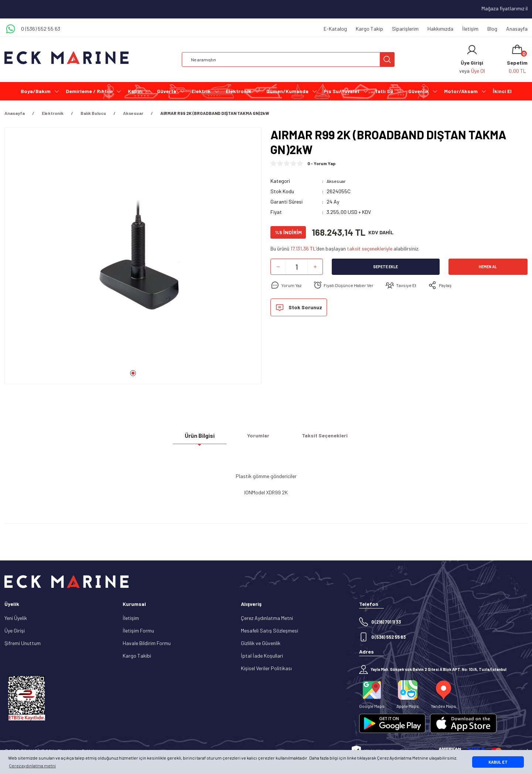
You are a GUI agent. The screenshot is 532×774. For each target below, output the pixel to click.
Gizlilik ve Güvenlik (261, 643)
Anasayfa (517, 29)
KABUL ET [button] (498, 762)
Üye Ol (478, 71)
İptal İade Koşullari (262, 656)
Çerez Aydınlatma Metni (267, 618)
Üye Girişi (15, 630)
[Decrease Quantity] (278, 267)
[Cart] (517, 59)
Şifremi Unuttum (23, 643)
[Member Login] (472, 50)
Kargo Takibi (137, 656)
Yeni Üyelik (16, 618)
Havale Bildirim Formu (147, 643)
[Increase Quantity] (315, 267)
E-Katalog (335, 29)
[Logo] (66, 58)
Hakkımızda (440, 29)
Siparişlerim (405, 29)
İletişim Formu (138, 630)
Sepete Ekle (386, 267)
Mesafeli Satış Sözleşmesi (270, 630)
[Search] (288, 59)
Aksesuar (337, 181)
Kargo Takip (369, 29)
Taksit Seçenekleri (325, 438)
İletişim (470, 29)
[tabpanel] (133, 259)
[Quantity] (297, 267)
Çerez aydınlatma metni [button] (32, 766)
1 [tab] (133, 373)
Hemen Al (488, 267)
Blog (492, 29)
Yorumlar (258, 438)
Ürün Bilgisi (200, 438)
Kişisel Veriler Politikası (266, 668)
